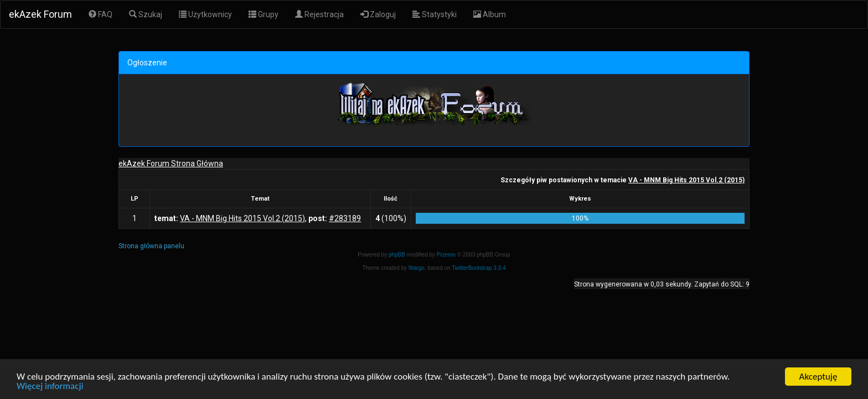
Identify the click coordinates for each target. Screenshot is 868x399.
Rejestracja (319, 14)
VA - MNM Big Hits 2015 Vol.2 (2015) (686, 180)
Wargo (417, 268)
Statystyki (435, 14)
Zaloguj (378, 14)
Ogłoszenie (147, 63)
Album (490, 14)
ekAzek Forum (40, 14)
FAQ (100, 14)
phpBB (397, 255)
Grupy (263, 14)
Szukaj (146, 14)
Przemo (446, 255)
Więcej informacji (50, 387)
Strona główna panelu (151, 246)
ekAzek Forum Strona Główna (171, 163)
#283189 (345, 218)
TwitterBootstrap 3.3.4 (479, 268)
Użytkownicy (205, 14)
